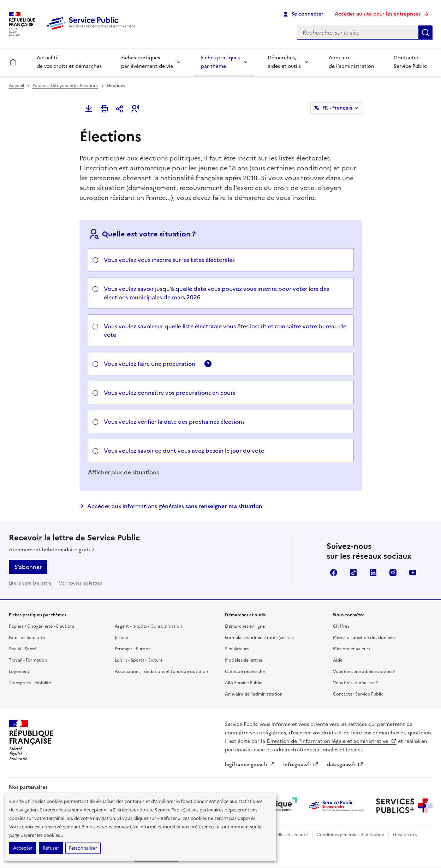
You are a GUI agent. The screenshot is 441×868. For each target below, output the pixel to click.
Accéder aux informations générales (175, 506)
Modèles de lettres (244, 660)
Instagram (393, 573)
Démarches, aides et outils (284, 62)
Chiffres (341, 626)
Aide (338, 660)
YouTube (413, 573)
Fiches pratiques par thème (220, 62)
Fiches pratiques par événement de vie (147, 62)
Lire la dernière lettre (30, 583)
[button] (135, 109)
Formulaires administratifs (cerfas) (259, 638)
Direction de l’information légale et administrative (332, 741)
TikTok (353, 573)
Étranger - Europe (133, 649)
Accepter (23, 848)
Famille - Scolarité (27, 638)
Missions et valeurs (351, 649)
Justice (121, 638)
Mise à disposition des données (364, 638)
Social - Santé (23, 649)
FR (337, 108)
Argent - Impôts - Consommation (148, 626)
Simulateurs (237, 649)
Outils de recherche (245, 671)
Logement (19, 671)
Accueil (16, 86)
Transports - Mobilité (30, 683)
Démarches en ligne (245, 626)
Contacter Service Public (410, 62)
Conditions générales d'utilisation (350, 835)
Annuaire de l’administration (351, 62)
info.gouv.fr (301, 765)
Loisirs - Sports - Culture (139, 660)
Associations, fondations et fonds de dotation (161, 671)
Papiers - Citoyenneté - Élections (65, 86)
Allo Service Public (244, 683)
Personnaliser (83, 848)
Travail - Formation (28, 660)
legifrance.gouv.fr (250, 765)
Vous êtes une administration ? (364, 671)
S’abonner (28, 567)
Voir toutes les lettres (81, 583)
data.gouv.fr (345, 765)
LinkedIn (373, 573)
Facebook (334, 573)
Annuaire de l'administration (254, 694)
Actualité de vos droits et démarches (69, 62)
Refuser (51, 848)
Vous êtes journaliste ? (355, 683)
